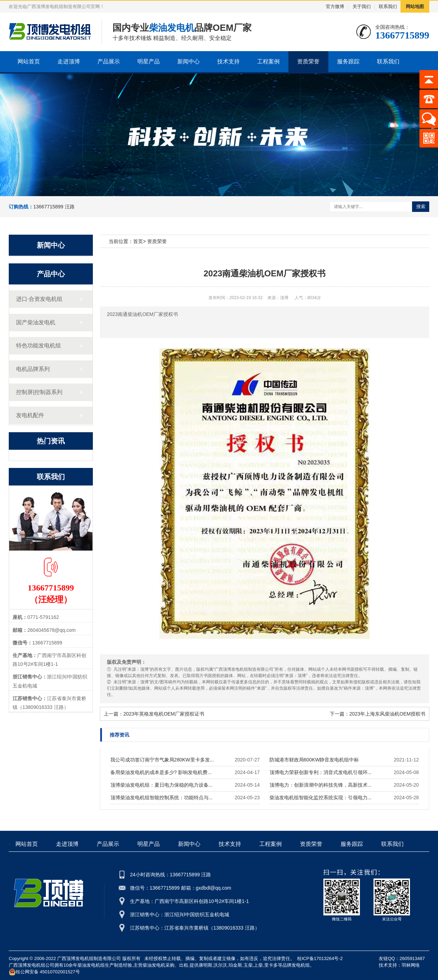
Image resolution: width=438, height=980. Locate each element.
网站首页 (29, 61)
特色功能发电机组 (39, 346)
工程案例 (268, 61)
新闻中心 (189, 61)
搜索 (421, 206)
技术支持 (228, 61)
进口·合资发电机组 (39, 299)
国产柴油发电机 (36, 322)
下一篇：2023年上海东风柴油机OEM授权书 (378, 714)
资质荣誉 (308, 61)
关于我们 (362, 6)
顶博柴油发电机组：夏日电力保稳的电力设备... (162, 785)
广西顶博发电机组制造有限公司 (89, 958)
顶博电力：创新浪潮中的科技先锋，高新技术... (321, 785)
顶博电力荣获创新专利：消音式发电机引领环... (321, 772)
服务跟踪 (348, 61)
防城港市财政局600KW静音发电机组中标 (314, 760)
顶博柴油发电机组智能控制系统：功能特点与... (162, 798)
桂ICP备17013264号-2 (320, 958)
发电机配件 (30, 415)
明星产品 (149, 61)
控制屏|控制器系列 (39, 392)
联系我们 (388, 6)
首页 (138, 241)
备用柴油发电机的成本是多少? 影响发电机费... (161, 772)
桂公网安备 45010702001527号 (44, 972)
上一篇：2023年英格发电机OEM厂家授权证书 (154, 714)
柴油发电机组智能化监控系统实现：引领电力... (321, 798)
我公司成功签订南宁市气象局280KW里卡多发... (162, 760)
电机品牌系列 (33, 369)
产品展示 (109, 61)
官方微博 (335, 6)
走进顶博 (69, 61)
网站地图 (415, 6)
